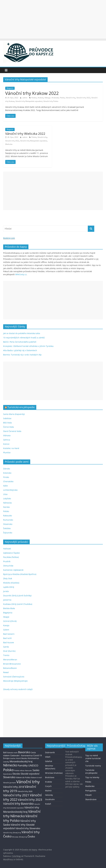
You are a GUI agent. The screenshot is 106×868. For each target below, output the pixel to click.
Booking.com (9, 238)
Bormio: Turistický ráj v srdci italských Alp (22, 355)
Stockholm (50, 799)
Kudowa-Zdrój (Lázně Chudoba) (18, 604)
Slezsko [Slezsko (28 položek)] (16, 774)
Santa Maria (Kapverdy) (14, 414)
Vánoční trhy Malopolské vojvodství (29, 101)
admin (25, 98)
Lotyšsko (7, 498)
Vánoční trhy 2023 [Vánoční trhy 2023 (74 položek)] (30, 800)
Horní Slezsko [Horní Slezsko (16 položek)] (22, 758)
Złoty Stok (8, 578)
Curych (48, 786)
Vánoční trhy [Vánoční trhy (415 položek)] (28, 782)
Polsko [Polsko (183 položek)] (8, 770)
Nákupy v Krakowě (52, 98)
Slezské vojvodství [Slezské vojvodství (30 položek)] (30, 774)
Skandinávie (91, 799)
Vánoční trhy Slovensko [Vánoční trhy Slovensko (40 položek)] (28, 828)
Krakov (34, 98)
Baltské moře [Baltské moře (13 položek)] (12, 753)
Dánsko (7, 469)
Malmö (48, 791)
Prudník (7, 561)
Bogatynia (8, 613)
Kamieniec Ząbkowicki (13, 570)
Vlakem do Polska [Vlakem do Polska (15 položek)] (23, 777)
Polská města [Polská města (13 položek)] (19, 770)
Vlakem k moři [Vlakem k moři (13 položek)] (36, 777)
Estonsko (7, 473)
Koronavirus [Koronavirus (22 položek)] (33, 758)
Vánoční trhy (71, 98)
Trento (6, 655)
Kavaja (6, 625)
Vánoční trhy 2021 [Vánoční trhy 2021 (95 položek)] (16, 795)
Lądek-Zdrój (9, 587)
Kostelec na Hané (11, 448)
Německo (7, 503)
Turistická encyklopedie (21, 407)
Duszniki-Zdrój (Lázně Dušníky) (17, 596)
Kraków (49, 782)
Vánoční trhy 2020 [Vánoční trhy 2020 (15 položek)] (25, 791)
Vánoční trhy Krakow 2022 (32, 93)
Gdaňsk (49, 761)
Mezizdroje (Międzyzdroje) (15, 681)
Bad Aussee (9, 642)
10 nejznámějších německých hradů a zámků (24, 338)
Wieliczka (9, 144)
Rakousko (8, 516)
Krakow (41, 98)
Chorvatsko (8, 481)
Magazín (10, 88)
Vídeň (48, 757)
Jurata (6, 591)
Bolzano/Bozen (10, 668)
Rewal (6, 672)
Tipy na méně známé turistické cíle (93, 758)
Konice (6, 444)
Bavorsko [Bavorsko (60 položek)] (24, 752)
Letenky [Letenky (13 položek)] (6, 762)
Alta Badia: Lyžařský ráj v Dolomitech (20, 350)
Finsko (6, 477)
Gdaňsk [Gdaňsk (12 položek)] (13, 758)
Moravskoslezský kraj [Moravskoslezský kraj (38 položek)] (21, 761)
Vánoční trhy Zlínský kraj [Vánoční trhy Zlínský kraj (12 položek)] (12, 833)
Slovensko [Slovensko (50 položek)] (9, 777)
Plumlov (7, 453)
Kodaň (48, 804)
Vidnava (7, 435)
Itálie (5, 486)
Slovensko (8, 524)
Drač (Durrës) (9, 651)
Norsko (6, 507)
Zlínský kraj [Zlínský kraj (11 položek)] (23, 837)
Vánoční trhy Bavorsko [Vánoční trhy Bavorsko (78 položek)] (18, 804)
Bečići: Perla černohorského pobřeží (20, 342)
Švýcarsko (8, 533)
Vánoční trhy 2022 (83, 98)
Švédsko (7, 528)
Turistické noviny (93, 766)
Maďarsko (90, 786)
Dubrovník (50, 752)
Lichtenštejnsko (10, 490)
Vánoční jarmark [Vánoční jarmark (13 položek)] (9, 783)
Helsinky (49, 795)
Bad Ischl (7, 638)
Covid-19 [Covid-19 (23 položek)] (38, 755)
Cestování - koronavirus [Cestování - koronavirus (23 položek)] (21, 755)
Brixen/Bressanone (12, 664)
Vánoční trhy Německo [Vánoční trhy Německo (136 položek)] (22, 814)
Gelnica (7, 440)
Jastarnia (7, 600)
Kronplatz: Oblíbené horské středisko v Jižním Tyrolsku (28, 346)
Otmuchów (8, 566)
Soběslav (7, 418)
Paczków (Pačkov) (11, 557)
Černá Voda (8, 427)
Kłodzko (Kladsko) (11, 583)
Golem (6, 630)
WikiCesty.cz (21, 274)
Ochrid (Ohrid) (10, 621)
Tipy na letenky (92, 777)
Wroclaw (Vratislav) (54, 773)
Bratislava (50, 777)
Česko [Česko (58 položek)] (31, 836)
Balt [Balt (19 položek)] (5, 752)
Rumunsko (8, 520)
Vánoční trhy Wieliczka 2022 (25, 134)
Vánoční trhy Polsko (51, 101)
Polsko (62, 98)
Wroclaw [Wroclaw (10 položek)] (15, 837)
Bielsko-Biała (9, 608)
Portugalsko (91, 791)
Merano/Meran (10, 660)
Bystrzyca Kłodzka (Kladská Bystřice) (20, 574)
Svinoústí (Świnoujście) (14, 677)
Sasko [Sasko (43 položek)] (36, 770)
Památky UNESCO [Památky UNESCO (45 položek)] (28, 765)
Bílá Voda (7, 423)
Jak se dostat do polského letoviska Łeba (22, 333)
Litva (5, 494)
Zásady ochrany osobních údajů (18, 689)
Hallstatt (7, 549)
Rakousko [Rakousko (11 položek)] (29, 770)
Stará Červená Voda (12, 431)
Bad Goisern (9, 634)
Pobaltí (88, 795)
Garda (6, 647)
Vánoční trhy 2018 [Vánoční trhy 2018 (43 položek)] (14, 787)
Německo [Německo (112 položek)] (10, 765)
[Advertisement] (53, 19)
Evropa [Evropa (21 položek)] (6, 758)
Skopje (6, 617)
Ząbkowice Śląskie (11, 553)
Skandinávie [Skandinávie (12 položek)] (8, 774)
